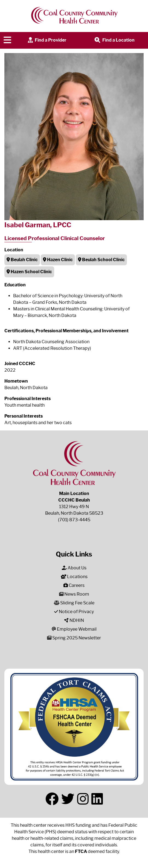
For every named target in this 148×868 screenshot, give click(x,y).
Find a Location (114, 40)
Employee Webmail (74, 629)
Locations (74, 577)
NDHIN (74, 620)
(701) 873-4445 (74, 520)
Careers (74, 585)
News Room (74, 594)
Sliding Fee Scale (74, 603)
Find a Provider (47, 40)
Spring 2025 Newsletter (74, 638)
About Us (74, 568)
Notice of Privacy (74, 612)
